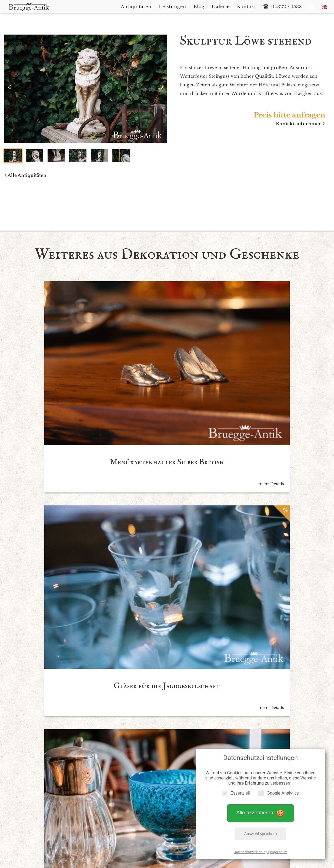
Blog (189, 813)
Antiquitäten (136, 813)
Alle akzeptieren (261, 809)
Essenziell (236, 790)
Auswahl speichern (261, 830)
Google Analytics (278, 790)
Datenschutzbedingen (183, 713)
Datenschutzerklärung (251, 849)
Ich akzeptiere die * (162, 713)
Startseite (107, 813)
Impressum (279, 849)
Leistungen (167, 813)
